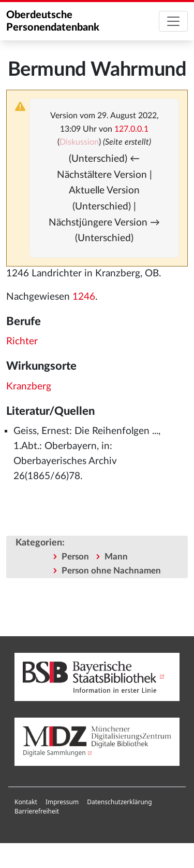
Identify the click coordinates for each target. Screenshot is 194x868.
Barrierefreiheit (37, 811)
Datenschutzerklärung (119, 802)
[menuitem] (26, 802)
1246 (84, 297)
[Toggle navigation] (173, 21)
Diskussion (79, 142)
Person (75, 557)
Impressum (62, 802)
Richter (22, 341)
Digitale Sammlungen (54, 753)
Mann (116, 557)
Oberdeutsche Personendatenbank (53, 21)
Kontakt (26, 802)
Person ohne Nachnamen (111, 571)
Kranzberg (29, 387)
